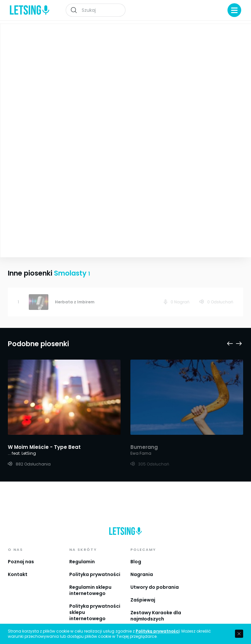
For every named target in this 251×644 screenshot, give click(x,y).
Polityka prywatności (95, 563)
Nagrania (142, 563)
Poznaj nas (21, 550)
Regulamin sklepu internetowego (90, 579)
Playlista (229, 33)
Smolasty (128, 81)
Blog (136, 550)
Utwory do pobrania (155, 576)
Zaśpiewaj (143, 588)
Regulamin (82, 550)
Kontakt (18, 563)
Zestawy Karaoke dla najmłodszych (156, 604)
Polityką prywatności (158, 631)
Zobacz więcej (64, 197)
